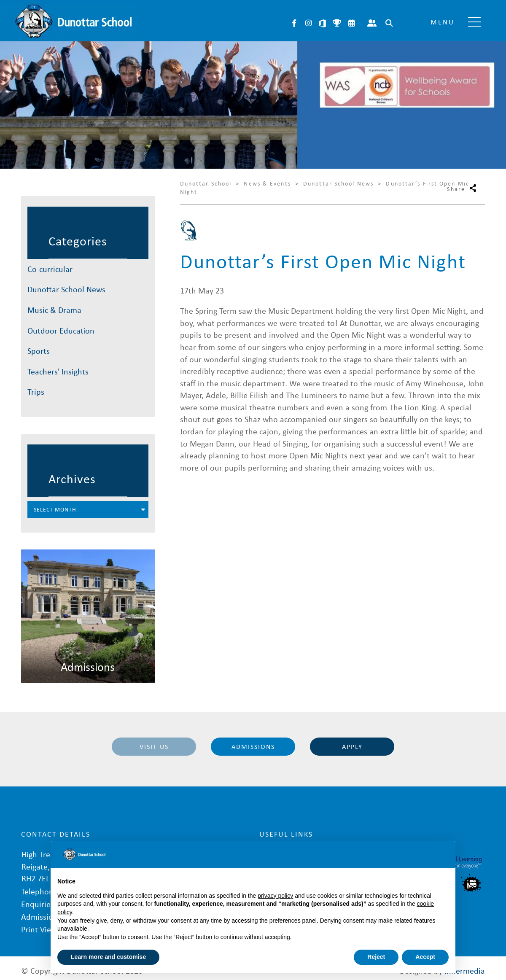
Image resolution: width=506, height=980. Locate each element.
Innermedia (465, 965)
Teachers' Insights (58, 371)
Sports (39, 351)
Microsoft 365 (323, 23)
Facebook (294, 23)
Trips (36, 392)
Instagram (308, 23)
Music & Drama (54, 310)
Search (389, 23)
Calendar (351, 23)
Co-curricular (50, 269)
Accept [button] (425, 957)
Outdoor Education (61, 330)
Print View (39, 924)
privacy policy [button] (275, 896)
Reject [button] (376, 957)
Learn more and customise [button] (108, 957)
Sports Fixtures (337, 23)
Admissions (253, 746)
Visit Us (154, 746)
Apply (352, 746)
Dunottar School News (66, 289)
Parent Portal (372, 23)
